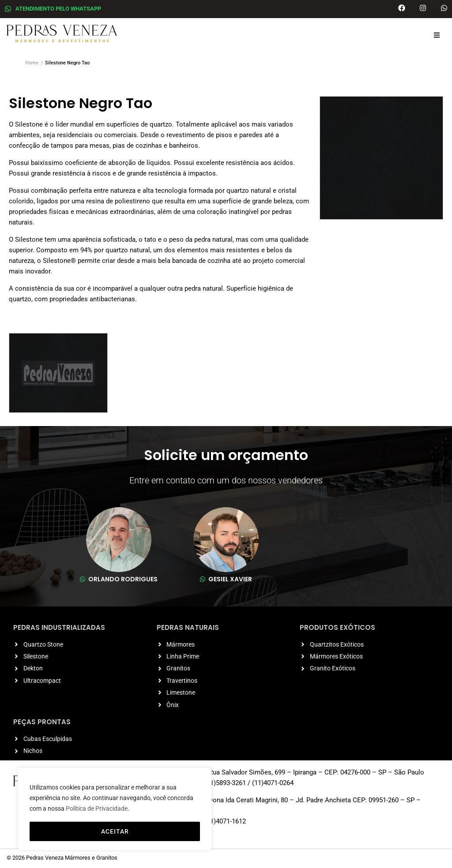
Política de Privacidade (97, 809)
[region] (115, 809)
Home (32, 63)
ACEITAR (115, 831)
